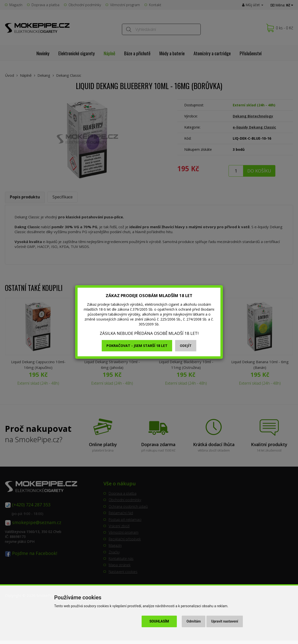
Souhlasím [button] (159, 621)
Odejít (186, 346)
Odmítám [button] (194, 621)
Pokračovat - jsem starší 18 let (137, 346)
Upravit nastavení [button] (225, 621)
